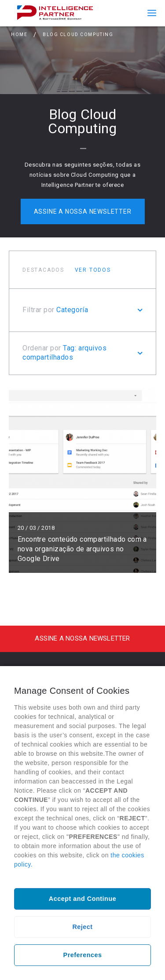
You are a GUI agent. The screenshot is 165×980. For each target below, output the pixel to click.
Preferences (83, 955)
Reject (82, 927)
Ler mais (82, 481)
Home (19, 35)
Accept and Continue (82, 899)
